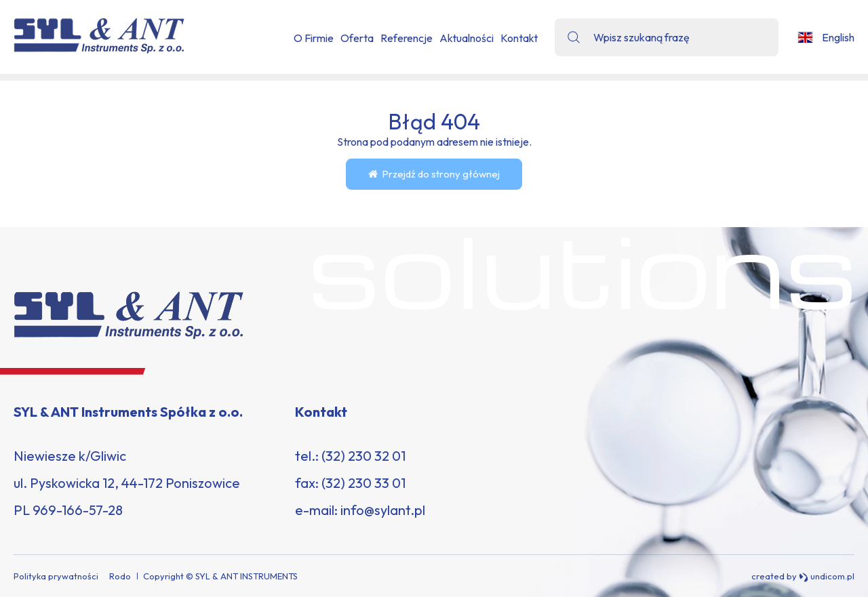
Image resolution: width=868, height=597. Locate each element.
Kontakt (519, 38)
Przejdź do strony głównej (434, 174)
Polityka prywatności (56, 576)
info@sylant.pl (383, 510)
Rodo (120, 576)
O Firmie (314, 38)
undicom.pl (827, 576)
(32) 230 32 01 (363, 456)
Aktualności (467, 38)
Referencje (407, 38)
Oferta (357, 38)
